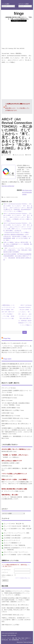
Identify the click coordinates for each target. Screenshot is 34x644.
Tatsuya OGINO (7, 155)
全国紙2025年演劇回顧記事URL (11, 364)
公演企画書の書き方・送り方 (10, 395)
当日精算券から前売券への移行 (11, 463)
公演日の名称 (5, 413)
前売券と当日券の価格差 (9, 408)
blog (19, 638)
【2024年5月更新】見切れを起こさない (13, 418)
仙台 (5, 197)
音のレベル (5, 400)
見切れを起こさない (7, 476)
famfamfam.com (13, 633)
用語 (16, 638)
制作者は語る (5, 640)
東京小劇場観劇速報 (14, 640)
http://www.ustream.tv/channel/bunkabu (27, 192)
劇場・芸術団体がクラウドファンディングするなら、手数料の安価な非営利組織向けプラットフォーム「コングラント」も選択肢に (16, 593)
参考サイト (28, 638)
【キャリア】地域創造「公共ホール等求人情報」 (17, 555)
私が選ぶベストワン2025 (9, 343)
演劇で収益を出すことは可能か (11, 410)
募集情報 (18, 53)
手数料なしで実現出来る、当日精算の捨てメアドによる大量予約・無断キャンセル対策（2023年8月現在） (16, 620)
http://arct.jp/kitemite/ (8, 186)
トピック (9, 638)
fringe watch (7, 359)
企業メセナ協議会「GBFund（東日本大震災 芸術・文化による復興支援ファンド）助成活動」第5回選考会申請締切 (18, 244)
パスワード (5, 572)
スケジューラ (23, 640)
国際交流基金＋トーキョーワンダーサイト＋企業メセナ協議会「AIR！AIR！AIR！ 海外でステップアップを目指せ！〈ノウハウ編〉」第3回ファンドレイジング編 (8, 312)
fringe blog (7, 338)
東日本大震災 (15, 197)
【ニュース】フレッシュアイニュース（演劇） (17, 533)
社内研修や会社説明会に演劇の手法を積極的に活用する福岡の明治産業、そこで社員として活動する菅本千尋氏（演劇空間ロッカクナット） (16, 600)
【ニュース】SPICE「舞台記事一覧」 (14, 524)
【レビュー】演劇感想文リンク (12, 543)
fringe (19, 13)
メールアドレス (6, 570)
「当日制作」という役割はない (11, 457)
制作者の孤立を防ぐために (9, 451)
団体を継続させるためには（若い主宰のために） (16, 424)
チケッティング (6, 388)
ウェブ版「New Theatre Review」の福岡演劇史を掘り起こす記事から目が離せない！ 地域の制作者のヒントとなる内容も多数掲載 (17, 375)
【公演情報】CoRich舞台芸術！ (12, 535)
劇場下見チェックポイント (9, 421)
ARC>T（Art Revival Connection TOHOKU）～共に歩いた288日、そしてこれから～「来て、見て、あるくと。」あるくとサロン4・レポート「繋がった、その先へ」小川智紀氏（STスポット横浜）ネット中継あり (18, 217)
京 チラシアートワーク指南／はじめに (13, 491)
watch (23, 638)
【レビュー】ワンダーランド (12, 540)
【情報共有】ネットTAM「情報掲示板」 (15, 545)
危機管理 (8, 197)
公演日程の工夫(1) (7, 466)
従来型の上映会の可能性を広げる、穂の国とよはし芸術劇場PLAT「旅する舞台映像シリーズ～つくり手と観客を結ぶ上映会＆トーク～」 (17, 368)
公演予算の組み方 (7, 398)
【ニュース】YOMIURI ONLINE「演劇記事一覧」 (17, 526)
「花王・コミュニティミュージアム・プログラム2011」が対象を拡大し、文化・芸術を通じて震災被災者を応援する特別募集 (17, 250)
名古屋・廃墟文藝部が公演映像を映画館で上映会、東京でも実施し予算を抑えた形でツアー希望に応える (16, 610)
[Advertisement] (17, 35)
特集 (13, 638)
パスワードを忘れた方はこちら (23, 578)
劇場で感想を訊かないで (9, 416)
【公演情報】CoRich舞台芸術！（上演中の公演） (17, 538)
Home (12, 53)
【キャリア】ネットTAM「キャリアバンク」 (16, 552)
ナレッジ (4, 638)
